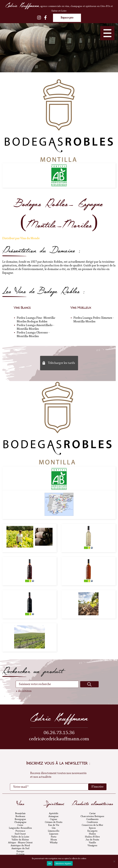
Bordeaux (20, 816)
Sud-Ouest (20, 834)
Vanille (92, 843)
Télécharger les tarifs (61, 363)
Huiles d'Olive (92, 837)
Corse (20, 825)
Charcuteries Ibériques (92, 816)
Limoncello (54, 831)
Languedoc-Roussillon (20, 828)
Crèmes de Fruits (54, 822)
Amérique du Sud (20, 849)
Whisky (54, 843)
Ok (50, 863)
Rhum (54, 840)
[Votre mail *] (49, 787)
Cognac (54, 819)
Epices (92, 828)
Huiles (92, 834)
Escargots (92, 831)
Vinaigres (92, 846)
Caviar (92, 814)
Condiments (92, 819)
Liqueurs (54, 834)
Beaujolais (20, 814)
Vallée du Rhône (20, 840)
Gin (54, 828)
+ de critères (24, 691)
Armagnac (54, 816)
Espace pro (67, 18)
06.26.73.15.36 (59, 733)
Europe (20, 851)
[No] (114, 861)
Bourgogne (20, 819)
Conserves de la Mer (92, 825)
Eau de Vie (54, 825)
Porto (54, 837)
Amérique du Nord (20, 846)
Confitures (92, 822)
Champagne (20, 822)
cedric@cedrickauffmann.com (59, 739)
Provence (20, 831)
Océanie (20, 854)
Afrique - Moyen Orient (20, 843)
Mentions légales (63, 863)
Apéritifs (54, 814)
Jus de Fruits (92, 840)
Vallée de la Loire (20, 837)
